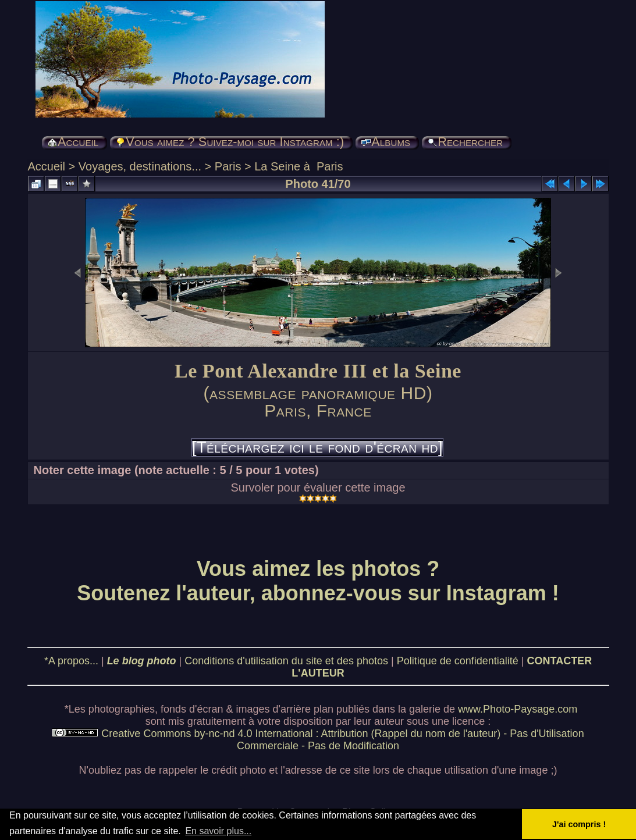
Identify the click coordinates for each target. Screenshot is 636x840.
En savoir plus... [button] (218, 831)
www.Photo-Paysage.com (518, 709)
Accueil (47, 166)
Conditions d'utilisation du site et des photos (286, 661)
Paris (228, 166)
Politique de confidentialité (458, 661)
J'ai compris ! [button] (579, 824)
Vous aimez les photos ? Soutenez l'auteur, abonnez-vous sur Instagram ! (318, 581)
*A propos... (71, 661)
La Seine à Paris (299, 166)
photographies (122, 709)
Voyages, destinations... (140, 166)
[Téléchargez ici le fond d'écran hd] (317, 447)
